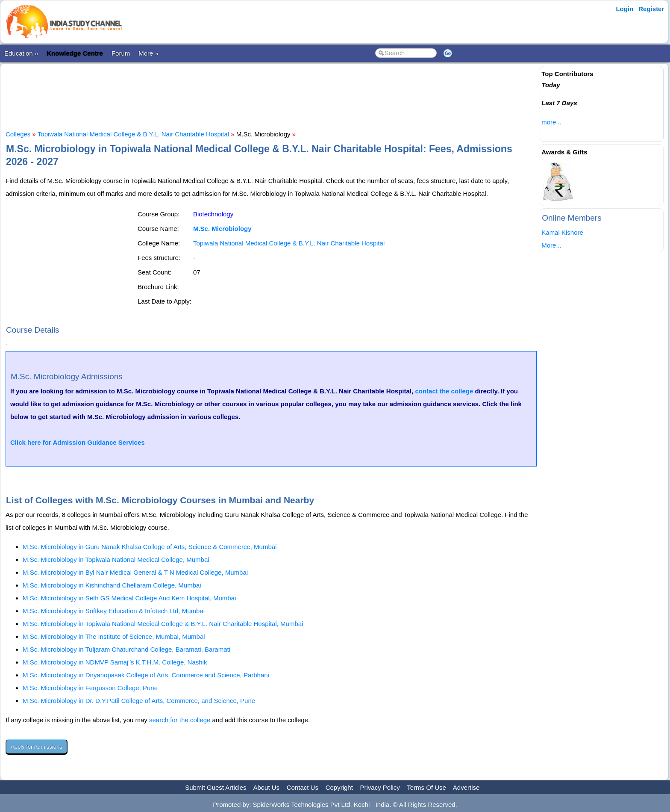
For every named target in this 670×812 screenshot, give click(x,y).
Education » (21, 53)
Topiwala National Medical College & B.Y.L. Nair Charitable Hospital (133, 134)
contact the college (444, 391)
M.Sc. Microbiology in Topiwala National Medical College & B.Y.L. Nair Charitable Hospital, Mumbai (163, 624)
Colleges (18, 134)
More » (148, 53)
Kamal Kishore (562, 232)
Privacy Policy (380, 787)
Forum (121, 53)
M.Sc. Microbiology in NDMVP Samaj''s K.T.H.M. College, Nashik (115, 662)
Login (624, 9)
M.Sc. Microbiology (222, 229)
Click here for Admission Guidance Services (78, 442)
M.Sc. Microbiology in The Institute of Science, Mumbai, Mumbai (114, 636)
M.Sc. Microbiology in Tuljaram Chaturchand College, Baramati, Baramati (126, 649)
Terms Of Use (426, 787)
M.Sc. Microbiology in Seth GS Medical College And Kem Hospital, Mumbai (129, 598)
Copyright (339, 787)
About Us (266, 787)
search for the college (180, 720)
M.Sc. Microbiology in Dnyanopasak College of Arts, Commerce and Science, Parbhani (146, 675)
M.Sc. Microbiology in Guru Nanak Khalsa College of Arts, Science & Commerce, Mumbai (150, 547)
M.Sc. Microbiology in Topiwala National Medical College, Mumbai (116, 560)
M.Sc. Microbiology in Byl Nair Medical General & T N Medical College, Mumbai (135, 572)
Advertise (466, 787)
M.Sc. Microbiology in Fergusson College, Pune (90, 688)
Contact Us (303, 787)
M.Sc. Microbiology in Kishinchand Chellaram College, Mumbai (112, 585)
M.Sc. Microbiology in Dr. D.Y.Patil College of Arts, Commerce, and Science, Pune (139, 701)
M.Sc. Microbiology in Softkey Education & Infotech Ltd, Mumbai (114, 611)
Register (651, 9)
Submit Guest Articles (216, 787)
